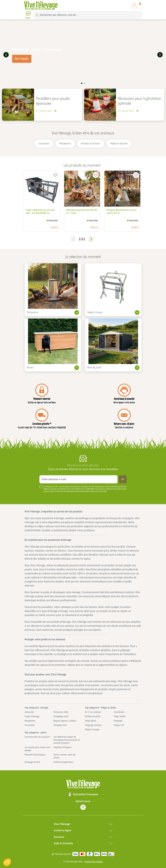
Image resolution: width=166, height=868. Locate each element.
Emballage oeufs (61, 716)
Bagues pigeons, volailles (65, 720)
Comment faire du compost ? (38, 736)
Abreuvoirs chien (61, 712)
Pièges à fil (119, 725)
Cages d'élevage (32, 716)
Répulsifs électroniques (35, 754)
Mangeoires (30, 720)
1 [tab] (82, 83)
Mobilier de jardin (93, 716)
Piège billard (91, 720)
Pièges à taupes (92, 729)
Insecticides (119, 712)
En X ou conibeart (93, 712)
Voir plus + (30, 496)
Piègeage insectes (93, 725)
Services (59, 836)
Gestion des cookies (93, 861)
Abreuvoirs (29, 712)
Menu (28, 15)
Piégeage (118, 720)
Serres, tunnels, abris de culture (64, 756)
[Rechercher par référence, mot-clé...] (88, 15)
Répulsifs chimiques (63, 747)
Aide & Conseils (63, 843)
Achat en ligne (63, 830)
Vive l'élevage (62, 823)
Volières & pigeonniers (64, 762)
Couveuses (30, 725)
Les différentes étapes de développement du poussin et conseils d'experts (67, 739)
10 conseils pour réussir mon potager (38, 748)
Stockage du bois (32, 762)
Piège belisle (120, 716)
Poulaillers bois (60, 725)
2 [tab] (84, 83)
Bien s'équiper (22, 58)
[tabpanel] (83, 54)
